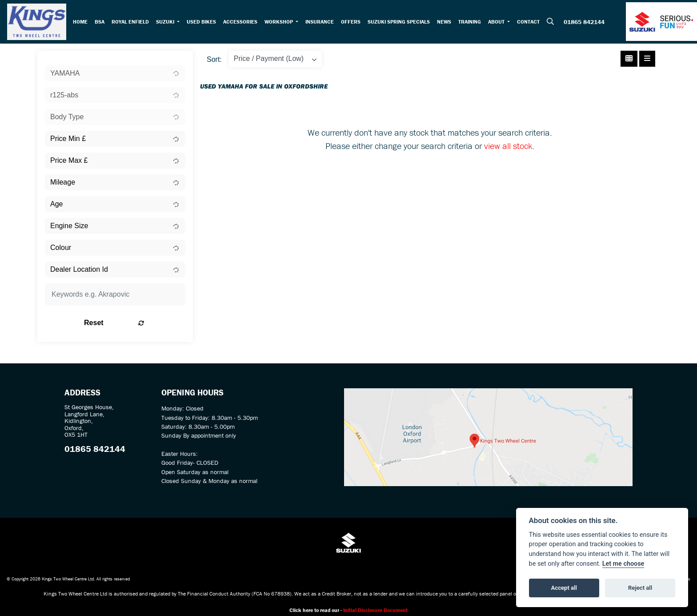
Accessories (242, 22)
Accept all (564, 588)
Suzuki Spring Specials (401, 22)
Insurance (321, 22)
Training (471, 22)
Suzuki (167, 22)
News (446, 22)
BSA (101, 22)
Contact (530, 22)
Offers (353, 22)
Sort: (214, 62)
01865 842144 (584, 23)
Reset (140, 325)
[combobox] (115, 76)
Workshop (281, 22)
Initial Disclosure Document (375, 612)
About (499, 22)
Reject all (640, 588)
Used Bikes (203, 22)
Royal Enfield (132, 22)
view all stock (508, 148)
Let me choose (623, 564)
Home (82, 22)
